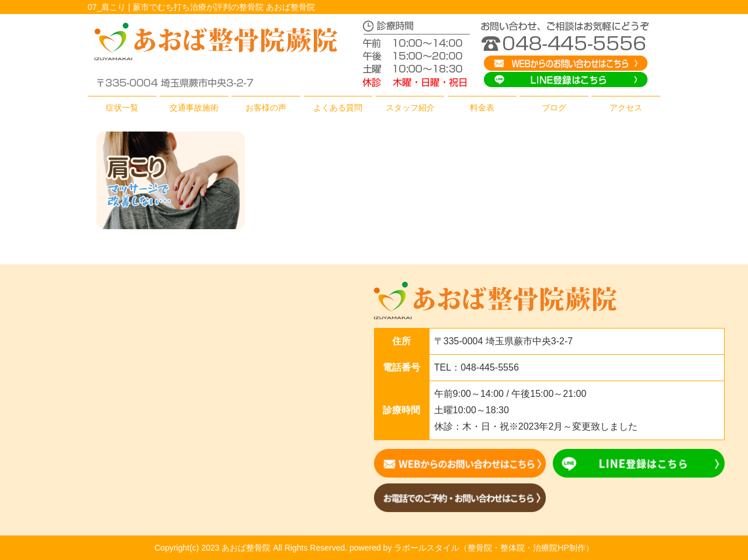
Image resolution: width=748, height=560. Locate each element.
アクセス (626, 108)
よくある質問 (338, 108)
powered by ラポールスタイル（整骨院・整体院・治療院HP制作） (472, 548)
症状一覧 (122, 108)
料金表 (482, 108)
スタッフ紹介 (410, 108)
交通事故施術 (194, 108)
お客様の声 (266, 108)
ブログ (554, 108)
